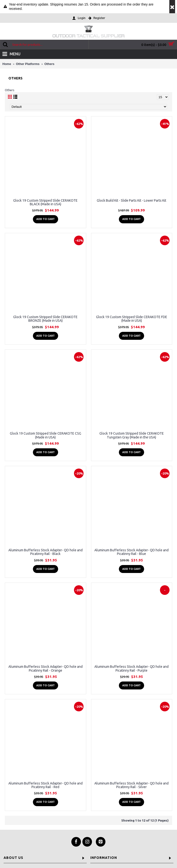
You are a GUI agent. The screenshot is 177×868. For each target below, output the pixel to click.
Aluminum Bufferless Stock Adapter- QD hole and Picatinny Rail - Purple (131, 668)
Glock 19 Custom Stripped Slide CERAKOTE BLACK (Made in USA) (45, 202)
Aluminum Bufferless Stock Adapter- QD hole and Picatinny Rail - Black (46, 552)
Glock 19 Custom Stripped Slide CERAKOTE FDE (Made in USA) (132, 319)
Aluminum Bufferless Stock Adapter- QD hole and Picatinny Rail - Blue (131, 552)
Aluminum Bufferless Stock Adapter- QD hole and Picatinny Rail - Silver (131, 785)
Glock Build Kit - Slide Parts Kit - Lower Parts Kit (131, 200)
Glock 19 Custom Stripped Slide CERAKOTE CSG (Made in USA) (46, 435)
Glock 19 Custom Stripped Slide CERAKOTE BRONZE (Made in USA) (45, 319)
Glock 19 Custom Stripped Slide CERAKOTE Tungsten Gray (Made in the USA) (132, 435)
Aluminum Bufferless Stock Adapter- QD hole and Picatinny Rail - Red (46, 785)
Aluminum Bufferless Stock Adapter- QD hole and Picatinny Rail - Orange (46, 668)
